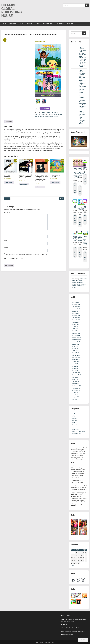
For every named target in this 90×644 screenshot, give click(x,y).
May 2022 (75, 366)
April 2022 (75, 368)
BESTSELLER (49, 113)
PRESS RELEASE (77, 434)
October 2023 (76, 342)
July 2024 (75, 327)
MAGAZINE (75, 429)
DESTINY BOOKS (44, 117)
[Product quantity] (37, 108)
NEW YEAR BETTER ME (79, 431)
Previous (7, 199)
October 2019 (76, 388)
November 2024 (77, 320)
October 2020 (76, 384)
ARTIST (43, 113)
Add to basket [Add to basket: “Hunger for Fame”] (75, 220)
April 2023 (75, 351)
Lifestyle (75, 427)
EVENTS (38, 24)
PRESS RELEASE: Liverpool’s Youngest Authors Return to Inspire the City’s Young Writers (82, 117)
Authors (75, 414)
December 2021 (77, 375)
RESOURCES (29, 24)
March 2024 (76, 331)
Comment (7, 212)
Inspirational (76, 425)
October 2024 (76, 322)
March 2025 (76, 313)
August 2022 (76, 362)
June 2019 (75, 395)
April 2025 (75, 311)
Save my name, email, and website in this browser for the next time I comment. (27, 254)
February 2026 (76, 305)
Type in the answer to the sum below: (14, 258)
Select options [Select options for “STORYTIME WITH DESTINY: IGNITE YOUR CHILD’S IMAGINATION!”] (80, 191)
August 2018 (76, 397)
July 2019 (75, 392)
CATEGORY (12, 24)
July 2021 (75, 377)
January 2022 (76, 373)
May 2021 (75, 379)
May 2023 (75, 349)
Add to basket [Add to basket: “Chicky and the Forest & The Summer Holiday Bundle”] (85, 257)
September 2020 (77, 386)
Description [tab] (9, 122)
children (75, 420)
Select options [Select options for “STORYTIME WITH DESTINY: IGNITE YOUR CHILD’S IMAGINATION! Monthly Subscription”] (75, 188)
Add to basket (45, 108)
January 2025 (76, 318)
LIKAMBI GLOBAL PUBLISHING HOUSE (12, 11)
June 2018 (75, 399)
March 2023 (76, 353)
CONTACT (70, 24)
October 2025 (76, 309)
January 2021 (76, 381)
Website (6, 247)
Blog (74, 416)
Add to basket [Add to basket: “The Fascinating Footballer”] (80, 222)
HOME (5, 24)
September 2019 (77, 390)
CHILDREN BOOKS (40, 115)
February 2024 (76, 333)
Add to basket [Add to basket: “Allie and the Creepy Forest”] (80, 252)
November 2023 (77, 340)
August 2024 (76, 324)
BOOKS (21, 24)
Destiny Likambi (54, 117)
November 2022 (77, 357)
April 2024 (75, 329)
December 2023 (77, 338)
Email (5, 240)
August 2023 (76, 344)
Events (74, 423)
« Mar (72, 565)
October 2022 (76, 359)
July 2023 (75, 346)
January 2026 (76, 307)
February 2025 (76, 316)
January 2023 (76, 355)
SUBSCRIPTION (60, 24)
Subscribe (83, 640)
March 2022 (76, 370)
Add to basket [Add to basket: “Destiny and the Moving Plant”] (75, 252)
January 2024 (76, 335)
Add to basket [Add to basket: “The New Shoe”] (85, 220)
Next (62, 199)
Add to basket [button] (9, 183)
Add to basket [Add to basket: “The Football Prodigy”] (85, 179)
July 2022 (75, 364)
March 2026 (76, 302)
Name (6, 233)
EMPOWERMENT (48, 24)
